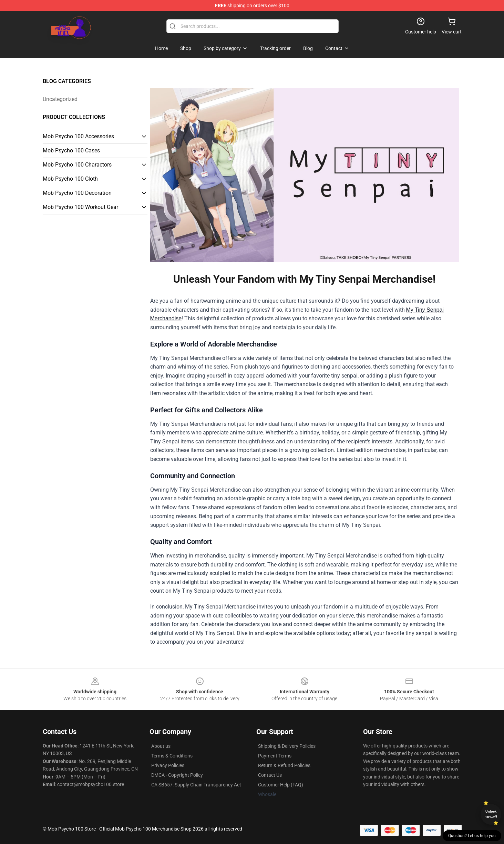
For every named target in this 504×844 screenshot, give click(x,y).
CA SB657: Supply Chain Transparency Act (196, 785)
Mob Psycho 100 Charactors (77, 165)
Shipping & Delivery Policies (287, 746)
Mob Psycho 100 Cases (71, 150)
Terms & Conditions (172, 756)
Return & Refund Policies (284, 765)
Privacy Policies (168, 765)
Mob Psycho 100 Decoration (77, 193)
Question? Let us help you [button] (472, 836)
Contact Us (270, 775)
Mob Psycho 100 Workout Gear (80, 207)
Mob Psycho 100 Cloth (70, 179)
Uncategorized (60, 99)
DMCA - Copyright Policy (177, 775)
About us (161, 746)
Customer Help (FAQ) (281, 785)
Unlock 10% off (491, 814)
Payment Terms (275, 756)
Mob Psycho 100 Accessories (78, 136)
